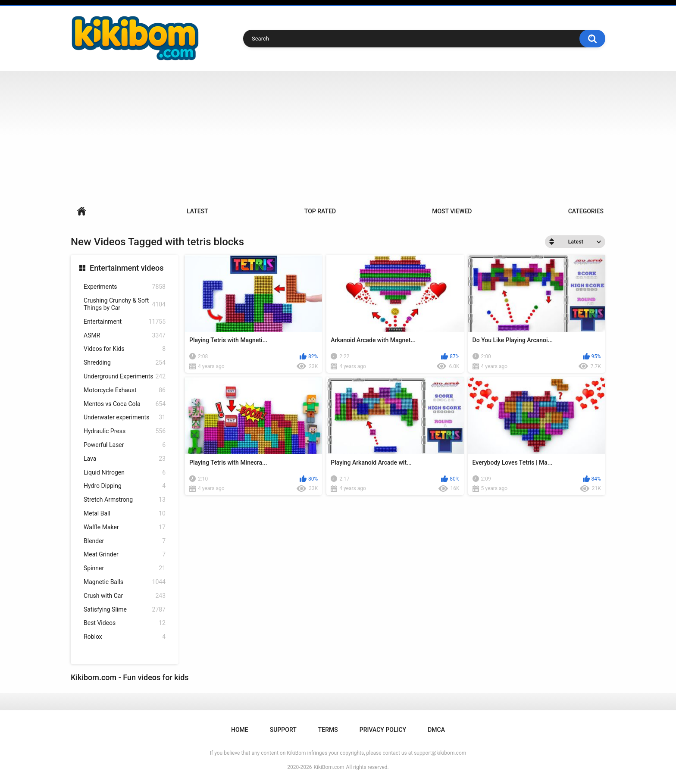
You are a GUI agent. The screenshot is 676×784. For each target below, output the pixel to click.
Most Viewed (452, 211)
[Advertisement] (338, 136)
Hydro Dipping (125, 486)
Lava (125, 459)
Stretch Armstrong (125, 500)
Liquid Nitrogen (125, 473)
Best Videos (125, 623)
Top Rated (320, 211)
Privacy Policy (383, 730)
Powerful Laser (125, 445)
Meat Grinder (125, 554)
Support (283, 730)
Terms (328, 730)
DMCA (436, 730)
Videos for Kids (125, 349)
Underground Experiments (125, 376)
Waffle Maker (125, 527)
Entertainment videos (127, 268)
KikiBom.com (329, 767)
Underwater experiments (125, 417)
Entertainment (125, 322)
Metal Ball (125, 514)
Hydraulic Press (125, 431)
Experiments (125, 287)
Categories (586, 211)
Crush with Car (125, 596)
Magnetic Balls (125, 582)
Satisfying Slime (125, 610)
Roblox (125, 637)
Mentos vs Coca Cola (125, 404)
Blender (125, 541)
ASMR (125, 336)
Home (81, 211)
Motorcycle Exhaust (125, 390)
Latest (197, 211)
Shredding (125, 363)
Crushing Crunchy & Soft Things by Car (125, 304)
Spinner (125, 568)
